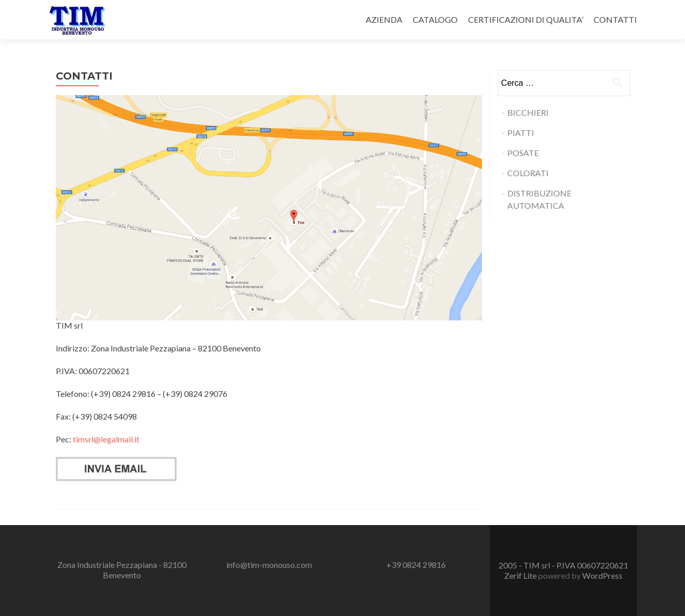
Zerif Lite (521, 575)
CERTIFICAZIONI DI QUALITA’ (526, 19)
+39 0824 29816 (416, 565)
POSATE (523, 153)
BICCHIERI (528, 112)
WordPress (602, 575)
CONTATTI (615, 19)
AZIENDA (384, 19)
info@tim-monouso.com (269, 565)
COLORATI (528, 173)
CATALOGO (435, 19)
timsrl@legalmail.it (106, 439)
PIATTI (521, 133)
